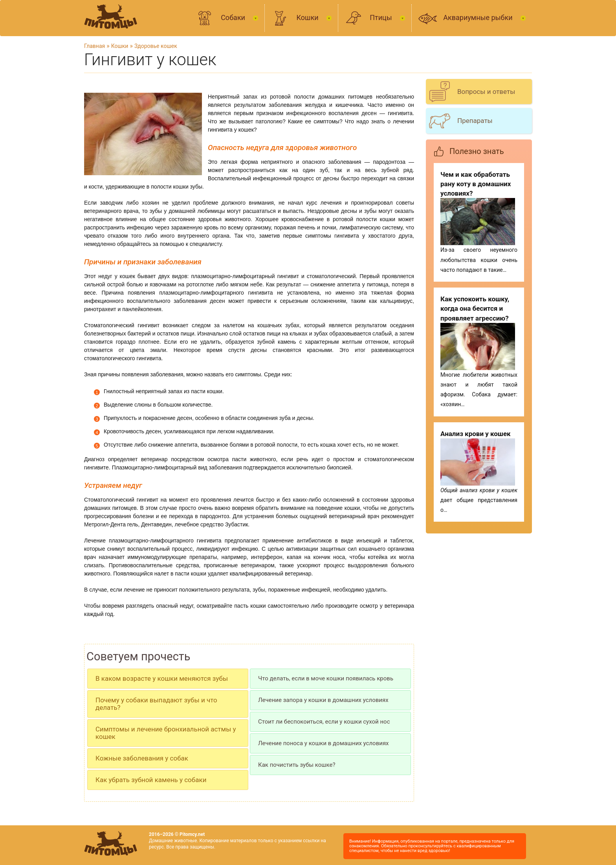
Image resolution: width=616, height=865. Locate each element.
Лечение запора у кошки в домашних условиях (323, 700)
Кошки (308, 17)
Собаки (234, 17)
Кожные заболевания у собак (142, 758)
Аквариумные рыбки (479, 17)
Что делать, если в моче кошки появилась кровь (326, 678)
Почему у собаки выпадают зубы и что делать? (156, 704)
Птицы (382, 17)
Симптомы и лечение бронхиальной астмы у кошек (166, 733)
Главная (94, 46)
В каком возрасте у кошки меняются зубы (162, 678)
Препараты (475, 121)
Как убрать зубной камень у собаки (151, 780)
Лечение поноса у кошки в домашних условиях (324, 743)
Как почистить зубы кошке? (297, 765)
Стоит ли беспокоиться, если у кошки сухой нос (324, 722)
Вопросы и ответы (486, 92)
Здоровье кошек (156, 46)
